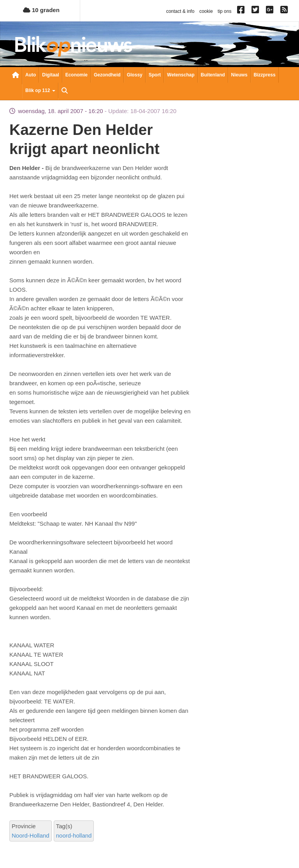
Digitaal (50, 75)
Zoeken (65, 91)
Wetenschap (181, 75)
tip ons (224, 11)
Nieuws (239, 75)
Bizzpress (265, 75)
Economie (77, 75)
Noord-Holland (31, 835)
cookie (206, 11)
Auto (31, 75)
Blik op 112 (40, 90)
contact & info (180, 11)
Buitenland (213, 75)
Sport (155, 75)
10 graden (41, 10)
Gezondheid (107, 75)
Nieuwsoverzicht (16, 76)
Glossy (135, 75)
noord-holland (74, 835)
